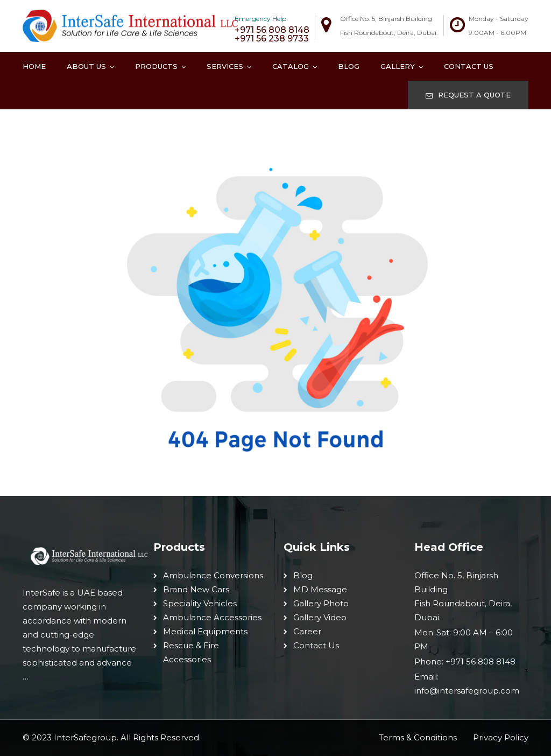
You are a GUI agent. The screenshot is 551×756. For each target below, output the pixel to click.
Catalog (291, 66)
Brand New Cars (196, 589)
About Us (86, 66)
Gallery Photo (321, 603)
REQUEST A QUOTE (468, 95)
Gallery (398, 66)
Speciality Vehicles (200, 603)
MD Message (320, 589)
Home (34, 66)
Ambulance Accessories (212, 617)
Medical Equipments (205, 631)
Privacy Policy (501, 737)
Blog (349, 66)
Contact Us (469, 66)
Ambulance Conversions (213, 575)
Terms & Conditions (418, 737)
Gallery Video (320, 617)
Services (225, 66)
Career (307, 631)
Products (156, 66)
